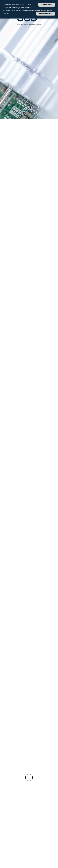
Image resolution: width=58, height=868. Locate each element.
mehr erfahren (46, 14)
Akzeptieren (47, 5)
